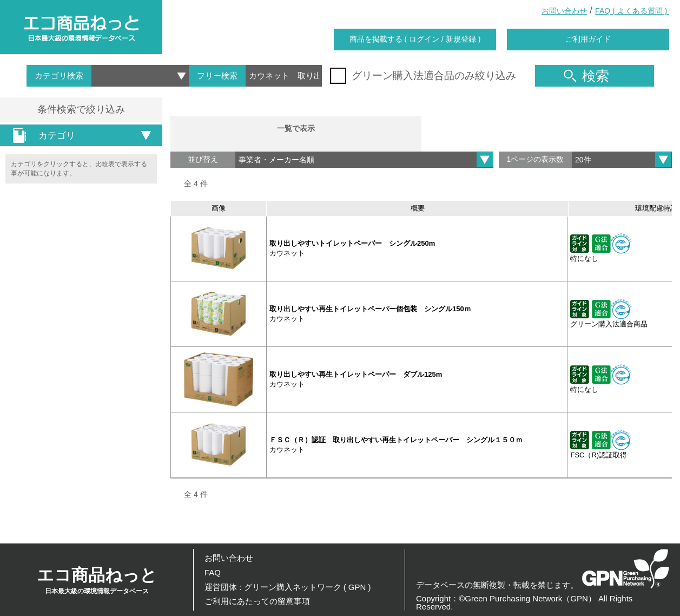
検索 (586, 76)
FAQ (213, 572)
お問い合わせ (564, 11)
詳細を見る (642, 251)
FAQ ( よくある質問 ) (632, 11)
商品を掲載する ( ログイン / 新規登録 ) (415, 39)
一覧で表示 (296, 130)
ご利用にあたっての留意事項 (257, 601)
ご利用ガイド (588, 39)
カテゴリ (41, 135)
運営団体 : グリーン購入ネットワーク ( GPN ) (288, 587)
